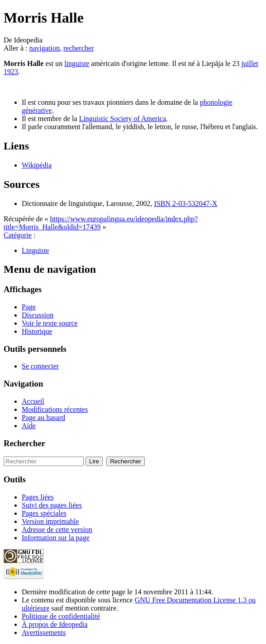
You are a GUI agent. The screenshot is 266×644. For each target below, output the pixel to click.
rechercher (79, 48)
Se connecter (40, 366)
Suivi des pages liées (52, 505)
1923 (11, 72)
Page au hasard (43, 418)
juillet (249, 63)
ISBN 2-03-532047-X (185, 203)
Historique (37, 331)
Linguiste (35, 250)
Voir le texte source (50, 323)
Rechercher (24, 443)
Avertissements (44, 632)
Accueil (33, 401)
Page (29, 307)
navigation (44, 48)
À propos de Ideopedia (55, 624)
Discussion (38, 315)
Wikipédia (37, 165)
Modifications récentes (55, 409)
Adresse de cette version (57, 530)
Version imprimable (50, 521)
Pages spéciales (44, 513)
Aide (29, 426)
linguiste (77, 63)
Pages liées (38, 497)
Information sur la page (56, 538)
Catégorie (18, 235)
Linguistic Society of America (123, 119)
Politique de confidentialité (61, 616)
